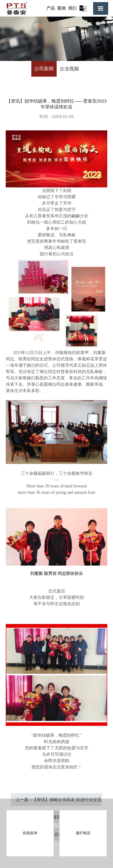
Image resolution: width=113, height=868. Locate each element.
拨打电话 (83, 833)
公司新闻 (44, 69)
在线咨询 (30, 833)
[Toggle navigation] (101, 8)
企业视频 (69, 69)
